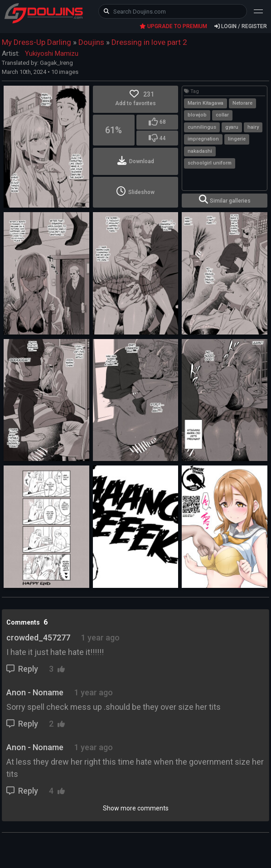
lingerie (237, 139)
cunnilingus (202, 127)
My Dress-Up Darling (36, 42)
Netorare (242, 103)
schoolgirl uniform (210, 163)
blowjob (197, 115)
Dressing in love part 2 (149, 42)
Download (136, 160)
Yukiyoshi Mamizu (52, 53)
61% (114, 130)
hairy (253, 127)
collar (222, 115)
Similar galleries (225, 199)
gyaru (232, 127)
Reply (23, 669)
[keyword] (173, 11)
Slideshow (135, 191)
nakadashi (200, 151)
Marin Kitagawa (206, 103)
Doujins (91, 42)
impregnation (203, 139)
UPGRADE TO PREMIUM (173, 26)
